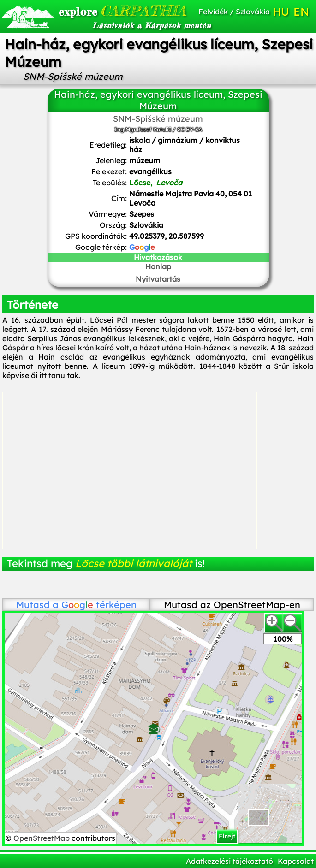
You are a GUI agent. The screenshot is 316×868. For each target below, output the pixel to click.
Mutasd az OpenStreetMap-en (232, 605)
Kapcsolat (296, 861)
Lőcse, (156, 183)
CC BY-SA (190, 129)
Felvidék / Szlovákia (234, 12)
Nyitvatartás (158, 279)
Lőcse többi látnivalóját (134, 563)
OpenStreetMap (42, 838)
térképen (99, 605)
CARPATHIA (106, 11)
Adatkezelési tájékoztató (230, 861)
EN (301, 12)
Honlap (158, 266)
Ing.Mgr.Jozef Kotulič (143, 129)
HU (281, 12)
